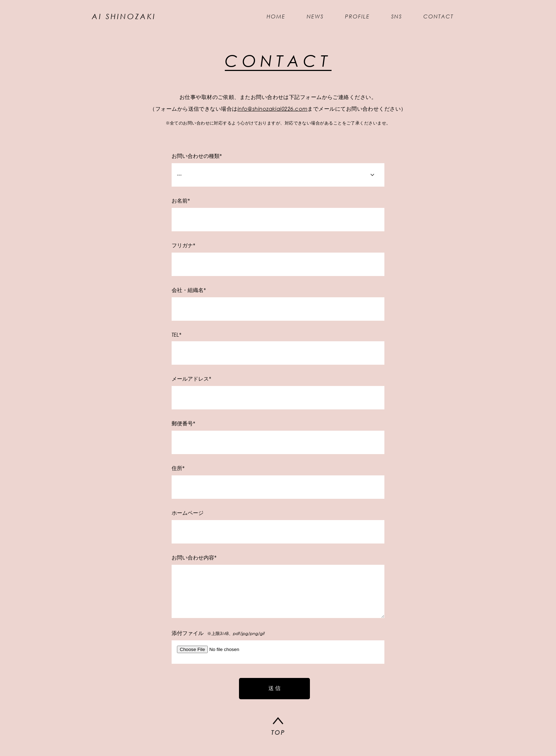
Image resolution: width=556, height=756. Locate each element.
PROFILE (352, 18)
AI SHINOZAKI (129, 18)
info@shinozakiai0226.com (273, 111)
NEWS (310, 18)
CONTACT (433, 18)
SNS (391, 18)
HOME (271, 18)
